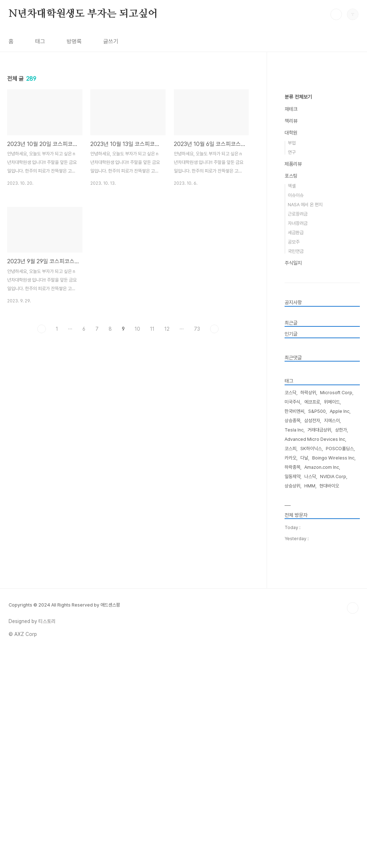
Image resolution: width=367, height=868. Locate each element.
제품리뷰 (293, 379)
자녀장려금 (298, 438)
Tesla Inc (294, 645)
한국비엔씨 (294, 626)
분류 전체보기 (298, 312)
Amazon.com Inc (322, 682)
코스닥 (290, 608)
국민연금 (296, 466)
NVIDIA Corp (333, 692)
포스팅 (291, 391)
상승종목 (292, 636)
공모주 (294, 457)
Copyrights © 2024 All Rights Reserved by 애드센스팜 (64, 820)
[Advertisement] (128, 113)
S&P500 (317, 626)
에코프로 (312, 617)
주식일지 (293, 478)
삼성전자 (312, 636)
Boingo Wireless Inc (333, 673)
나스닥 (310, 692)
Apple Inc (340, 626)
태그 (40, 41)
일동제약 (292, 692)
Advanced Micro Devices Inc (315, 654)
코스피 (290, 664)
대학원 (291, 348)
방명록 (74, 41)
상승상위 (292, 701)
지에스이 (332, 636)
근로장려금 (298, 429)
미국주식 (292, 617)
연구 (292, 367)
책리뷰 (291, 336)
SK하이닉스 (311, 664)
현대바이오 (329, 701)
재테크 (291, 324)
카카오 (290, 673)
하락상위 (308, 608)
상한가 (341, 645)
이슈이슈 (296, 411)
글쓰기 (111, 41)
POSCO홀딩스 (340, 664)
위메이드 (332, 617)
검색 (336, 14)
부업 (292, 358)
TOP (353, 823)
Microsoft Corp (336, 608)
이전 (42, 429)
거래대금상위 (319, 645)
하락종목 (292, 682)
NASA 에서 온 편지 (305, 420)
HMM (310, 701)
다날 (304, 673)
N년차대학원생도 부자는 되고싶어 (83, 14)
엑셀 (292, 401)
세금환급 (296, 448)
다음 (214, 429)
